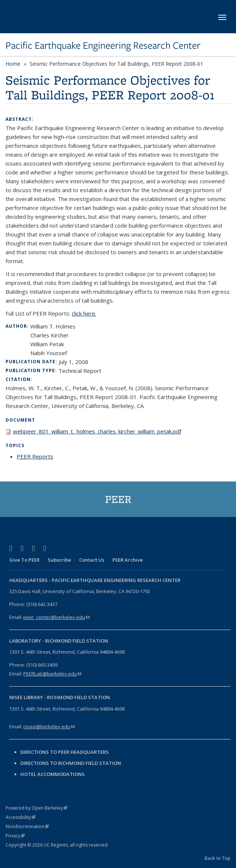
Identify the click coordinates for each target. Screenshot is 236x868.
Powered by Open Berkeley (36, 808)
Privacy (15, 836)
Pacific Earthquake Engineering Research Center (103, 45)
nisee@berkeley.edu (49, 726)
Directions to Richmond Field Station (71, 763)
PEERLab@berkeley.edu (52, 674)
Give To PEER (24, 560)
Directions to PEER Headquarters (65, 752)
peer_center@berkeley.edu (56, 617)
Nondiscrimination (27, 826)
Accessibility (21, 817)
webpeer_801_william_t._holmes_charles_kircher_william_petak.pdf (97, 431)
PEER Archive (128, 560)
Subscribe (59, 560)
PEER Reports (35, 456)
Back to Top (218, 858)
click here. (84, 313)
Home (13, 64)
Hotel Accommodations (53, 774)
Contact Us (92, 560)
